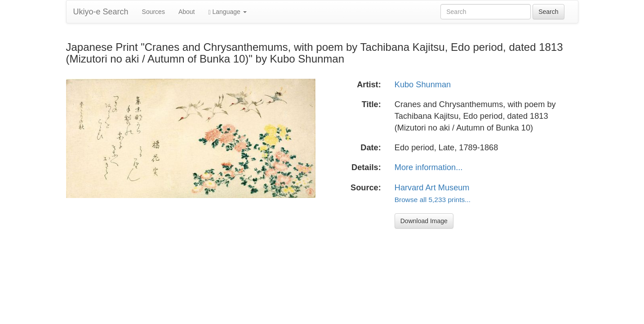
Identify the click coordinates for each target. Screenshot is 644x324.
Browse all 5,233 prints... (433, 200)
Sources (153, 12)
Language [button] (228, 12)
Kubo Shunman (423, 85)
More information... (429, 167)
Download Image (424, 221)
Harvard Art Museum (432, 188)
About (187, 12)
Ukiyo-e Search (101, 12)
